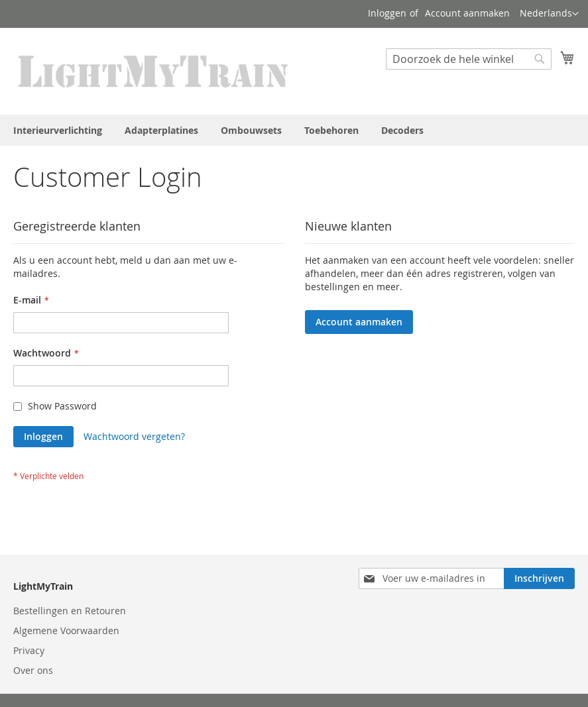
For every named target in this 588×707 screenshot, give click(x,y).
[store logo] (154, 71)
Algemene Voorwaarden (66, 630)
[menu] (294, 130)
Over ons (33, 670)
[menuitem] (58, 130)
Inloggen (387, 13)
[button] (549, 14)
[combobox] (469, 59)
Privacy (29, 650)
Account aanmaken (467, 13)
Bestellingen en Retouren (70, 611)
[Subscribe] (539, 578)
